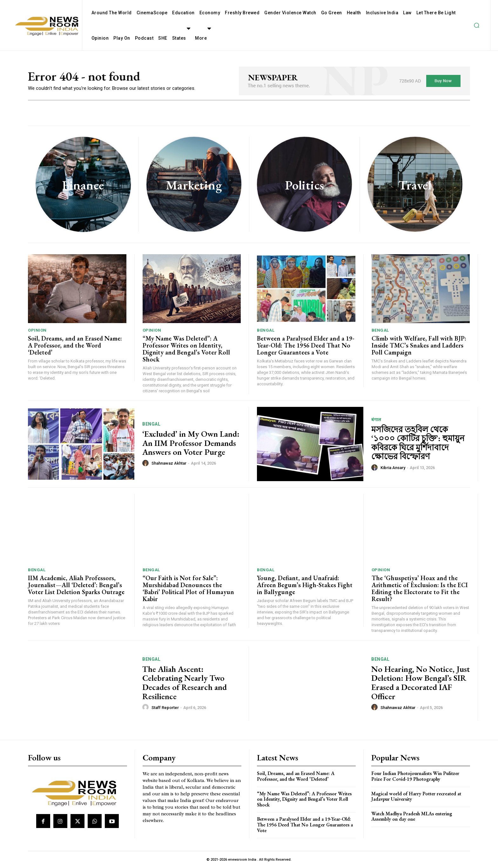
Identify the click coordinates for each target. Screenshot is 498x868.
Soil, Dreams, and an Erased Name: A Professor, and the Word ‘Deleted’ (75, 345)
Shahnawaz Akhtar (169, 463)
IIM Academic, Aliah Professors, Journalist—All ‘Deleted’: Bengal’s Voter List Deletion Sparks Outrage (76, 585)
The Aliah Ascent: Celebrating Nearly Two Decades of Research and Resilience (185, 683)
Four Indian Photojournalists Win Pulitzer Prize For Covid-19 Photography (415, 776)
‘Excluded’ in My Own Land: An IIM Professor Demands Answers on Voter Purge (191, 443)
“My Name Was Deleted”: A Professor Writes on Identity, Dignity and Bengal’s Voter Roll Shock (186, 349)
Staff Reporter (165, 708)
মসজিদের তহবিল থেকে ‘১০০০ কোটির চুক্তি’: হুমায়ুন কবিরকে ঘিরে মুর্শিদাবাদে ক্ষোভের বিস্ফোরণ (418, 443)
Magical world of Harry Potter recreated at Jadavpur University (416, 796)
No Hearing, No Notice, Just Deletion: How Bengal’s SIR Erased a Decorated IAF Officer (421, 683)
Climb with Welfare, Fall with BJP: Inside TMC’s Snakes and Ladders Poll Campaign (419, 345)
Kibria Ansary (393, 468)
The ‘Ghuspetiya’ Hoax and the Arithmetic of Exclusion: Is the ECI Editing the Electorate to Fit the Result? (420, 588)
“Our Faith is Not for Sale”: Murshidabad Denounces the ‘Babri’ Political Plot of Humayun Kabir (188, 588)
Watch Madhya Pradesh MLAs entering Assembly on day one (412, 816)
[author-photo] (146, 463)
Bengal (266, 330)
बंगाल (376, 420)
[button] (476, 25)
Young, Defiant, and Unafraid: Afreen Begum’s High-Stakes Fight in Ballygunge (305, 585)
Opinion (37, 330)
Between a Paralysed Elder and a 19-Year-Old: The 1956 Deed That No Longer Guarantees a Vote (306, 345)
